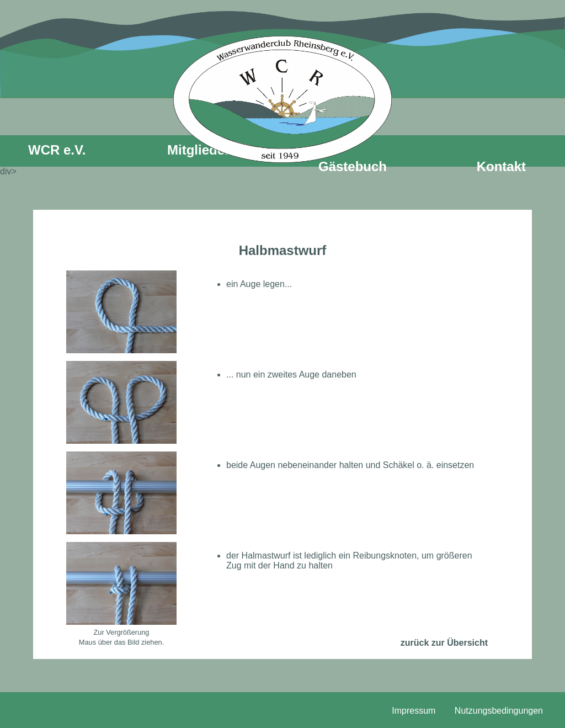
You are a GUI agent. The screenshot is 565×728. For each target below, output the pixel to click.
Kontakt (501, 166)
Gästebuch (353, 166)
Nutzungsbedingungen (499, 711)
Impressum (414, 711)
